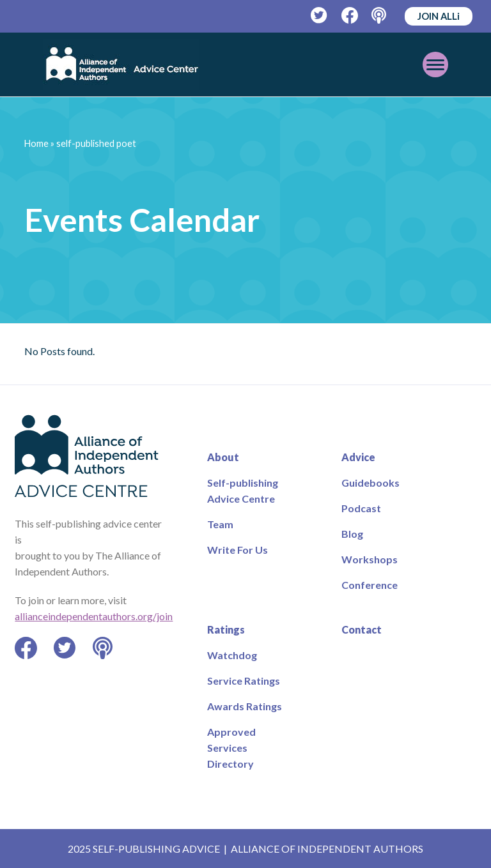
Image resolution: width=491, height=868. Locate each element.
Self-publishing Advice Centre (243, 491)
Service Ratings (244, 681)
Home (36, 143)
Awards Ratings (245, 706)
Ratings (226, 629)
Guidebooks (370, 483)
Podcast (361, 508)
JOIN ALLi (439, 16)
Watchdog (232, 655)
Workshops (370, 559)
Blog (352, 534)
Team (220, 524)
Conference (370, 585)
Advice (358, 457)
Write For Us (238, 550)
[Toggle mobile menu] (435, 65)
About (223, 457)
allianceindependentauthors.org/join (94, 616)
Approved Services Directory (231, 748)
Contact (362, 629)
